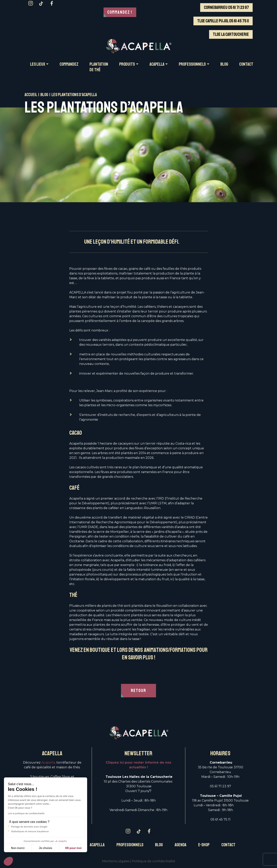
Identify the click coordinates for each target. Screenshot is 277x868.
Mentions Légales (116, 861)
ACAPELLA (157, 64)
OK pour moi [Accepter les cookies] (73, 848)
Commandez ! (120, 12)
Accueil (31, 95)
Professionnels (130, 845)
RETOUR (138, 691)
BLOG (224, 64)
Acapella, (49, 762)
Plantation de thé (99, 67)
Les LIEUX (38, 64)
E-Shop (204, 845)
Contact (228, 845)
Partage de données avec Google (29, 827)
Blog (44, 95)
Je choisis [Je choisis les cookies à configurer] (46, 848)
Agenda (180, 845)
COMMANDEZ (69, 64)
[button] (8, 861)
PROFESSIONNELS (192, 64)
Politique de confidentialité (154, 861)
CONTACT (246, 64)
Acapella (97, 845)
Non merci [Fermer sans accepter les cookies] (18, 848)
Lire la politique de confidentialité (26, 813)
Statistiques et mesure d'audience (30, 831)
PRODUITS (127, 64)
